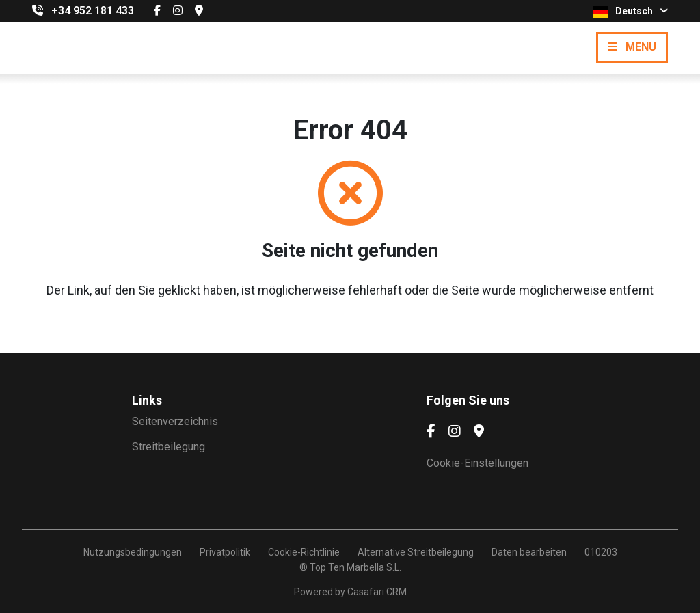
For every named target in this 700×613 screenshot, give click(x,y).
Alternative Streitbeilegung (416, 552)
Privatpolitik (225, 552)
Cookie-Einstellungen (477, 463)
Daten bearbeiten (529, 552)
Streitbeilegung (169, 447)
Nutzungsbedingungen (133, 552)
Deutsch (631, 12)
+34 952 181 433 (93, 11)
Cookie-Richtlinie (304, 552)
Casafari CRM (377, 592)
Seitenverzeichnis (175, 421)
